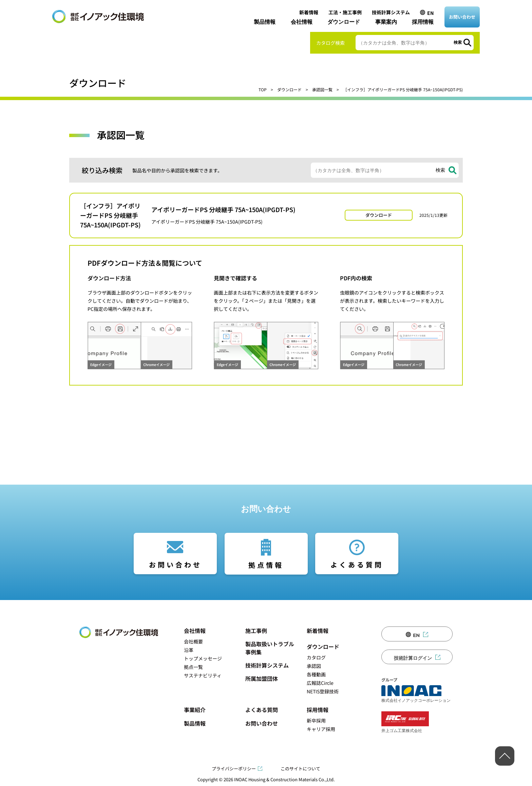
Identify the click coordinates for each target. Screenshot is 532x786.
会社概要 (193, 641)
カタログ (316, 657)
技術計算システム (391, 12)
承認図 (314, 666)
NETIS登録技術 (323, 691)
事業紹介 (195, 710)
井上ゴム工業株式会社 (405, 722)
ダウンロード (344, 22)
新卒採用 (316, 720)
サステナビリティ (203, 675)
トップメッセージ (203, 658)
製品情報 (265, 22)
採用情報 (423, 22)
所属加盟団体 (262, 678)
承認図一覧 (322, 89)
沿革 (189, 650)
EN (430, 13)
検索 (458, 42)
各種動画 (316, 674)
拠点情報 (266, 565)
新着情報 (309, 12)
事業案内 (386, 22)
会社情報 (302, 22)
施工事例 (256, 631)
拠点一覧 (193, 667)
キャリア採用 (321, 729)
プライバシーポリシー (234, 769)
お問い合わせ (462, 17)
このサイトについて (300, 769)
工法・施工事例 (345, 12)
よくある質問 (357, 565)
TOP (263, 89)
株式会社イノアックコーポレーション (416, 694)
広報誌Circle (320, 683)
